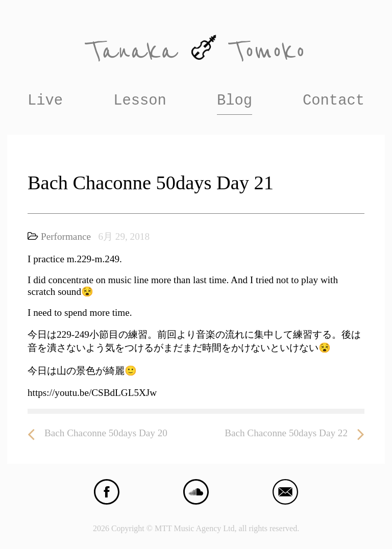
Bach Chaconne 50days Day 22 (295, 434)
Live (45, 101)
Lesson (140, 101)
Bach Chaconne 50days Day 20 (97, 434)
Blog (235, 101)
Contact (334, 101)
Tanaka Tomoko (196, 51)
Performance (66, 236)
